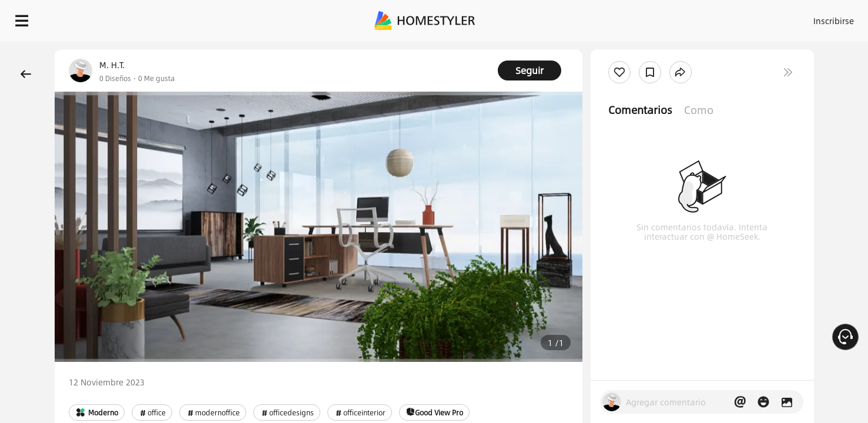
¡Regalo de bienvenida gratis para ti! (593, 49)
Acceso (639, 18)
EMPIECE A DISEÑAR (805, 18)
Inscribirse (685, 18)
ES (728, 18)
